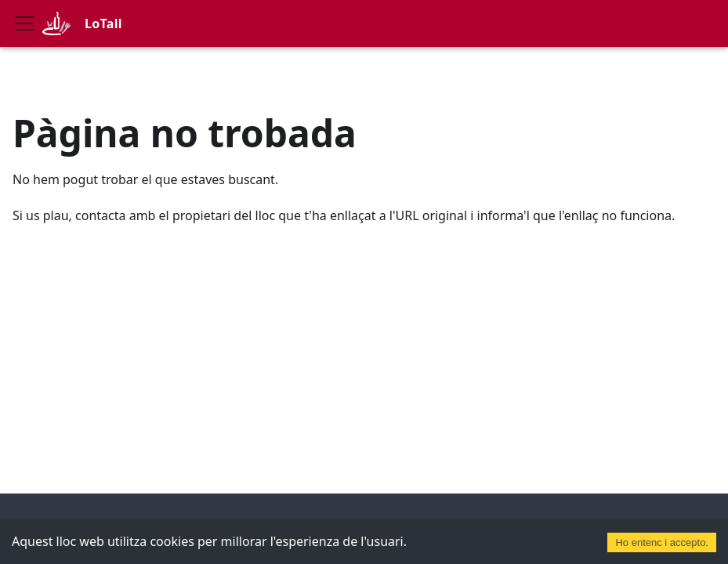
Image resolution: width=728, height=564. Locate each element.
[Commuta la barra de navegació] (24, 23)
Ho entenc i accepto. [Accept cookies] (662, 542)
